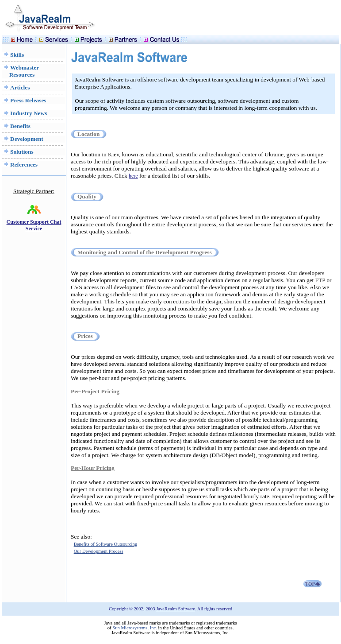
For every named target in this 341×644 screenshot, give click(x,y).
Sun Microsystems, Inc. (135, 628)
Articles (16, 87)
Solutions (18, 152)
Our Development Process (99, 551)
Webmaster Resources (20, 71)
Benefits (16, 126)
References (20, 165)
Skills (13, 55)
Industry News (24, 113)
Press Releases (24, 100)
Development (23, 139)
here (133, 176)
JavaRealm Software (176, 609)
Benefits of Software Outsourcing (106, 544)
